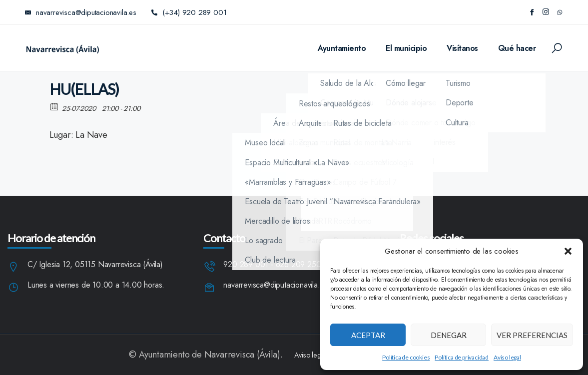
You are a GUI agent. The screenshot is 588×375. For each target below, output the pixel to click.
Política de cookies (406, 357)
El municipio (406, 48)
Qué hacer (517, 48)
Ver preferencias (532, 335)
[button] (568, 251)
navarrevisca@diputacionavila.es (276, 285)
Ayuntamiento (342, 48)
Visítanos (462, 48)
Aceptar (368, 335)
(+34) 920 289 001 (189, 12)
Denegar (449, 335)
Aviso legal (507, 357)
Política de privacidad (462, 357)
